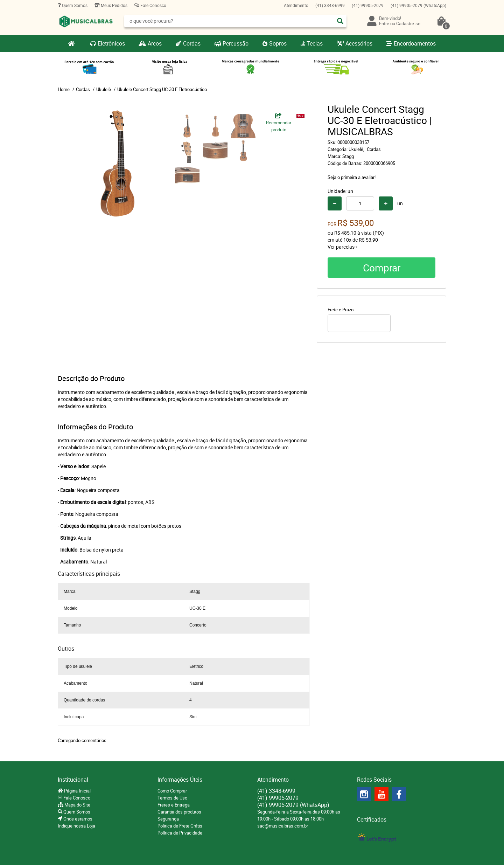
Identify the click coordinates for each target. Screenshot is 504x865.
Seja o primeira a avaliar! (352, 177)
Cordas (192, 43)
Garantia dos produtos (179, 812)
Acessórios (359, 43)
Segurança (168, 819)
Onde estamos (77, 819)
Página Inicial (77, 791)
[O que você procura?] (340, 21)
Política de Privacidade (180, 833)
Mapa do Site (77, 805)
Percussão (236, 43)
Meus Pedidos (114, 5)
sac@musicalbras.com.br (283, 826)
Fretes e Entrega (174, 805)
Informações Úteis (180, 780)
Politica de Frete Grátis (180, 826)
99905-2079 (368, 5)
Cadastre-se (408, 23)
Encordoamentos (415, 43)
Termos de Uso (172, 798)
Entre (384, 23)
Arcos (155, 43)
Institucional (73, 780)
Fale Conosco (153, 5)
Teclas (315, 43)
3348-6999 (330, 5)
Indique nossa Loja (76, 826)
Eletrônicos (111, 43)
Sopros (278, 43)
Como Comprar (172, 791)
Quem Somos (74, 5)
